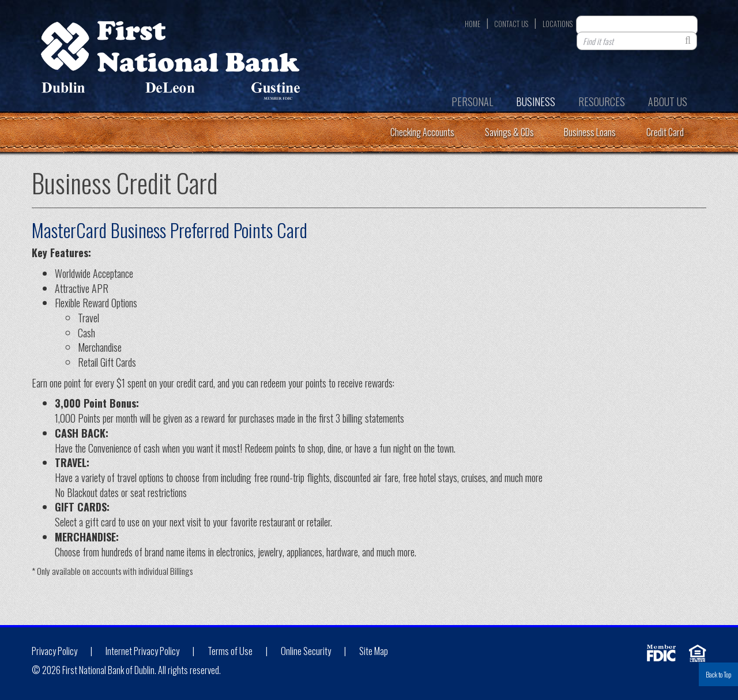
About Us (668, 101)
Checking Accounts (422, 132)
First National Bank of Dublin (170, 64)
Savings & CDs (509, 132)
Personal (472, 101)
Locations (558, 24)
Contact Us (511, 24)
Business (536, 101)
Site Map (374, 651)
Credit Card (665, 132)
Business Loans (590, 132)
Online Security (306, 651)
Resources (602, 101)
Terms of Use (230, 651)
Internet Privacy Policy (142, 651)
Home (472, 24)
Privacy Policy (54, 651)
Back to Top (718, 674)
